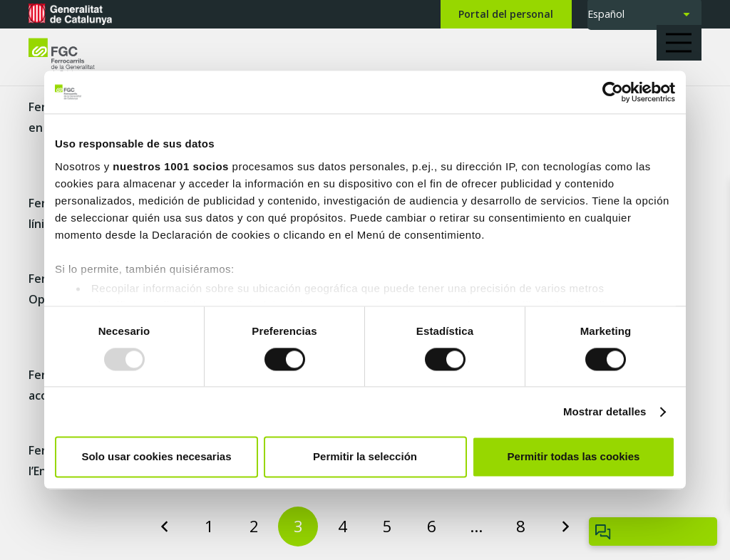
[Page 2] (254, 527)
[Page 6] (432, 527)
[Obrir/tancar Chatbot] (653, 532)
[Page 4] (343, 527)
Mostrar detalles (605, 411)
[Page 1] (210, 527)
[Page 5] (387, 527)
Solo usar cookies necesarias (156, 457)
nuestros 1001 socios (171, 166)
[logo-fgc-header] (74, 57)
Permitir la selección (365, 457)
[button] (684, 43)
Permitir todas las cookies (574, 457)
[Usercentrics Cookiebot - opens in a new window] (613, 92)
